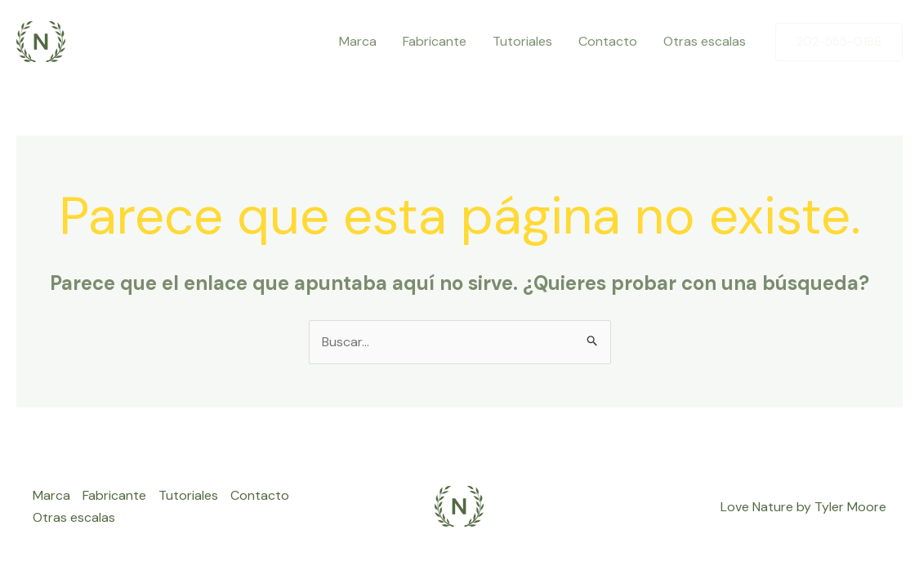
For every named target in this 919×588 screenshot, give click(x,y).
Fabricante (435, 41)
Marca (358, 41)
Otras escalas (705, 41)
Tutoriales (522, 41)
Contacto (608, 41)
